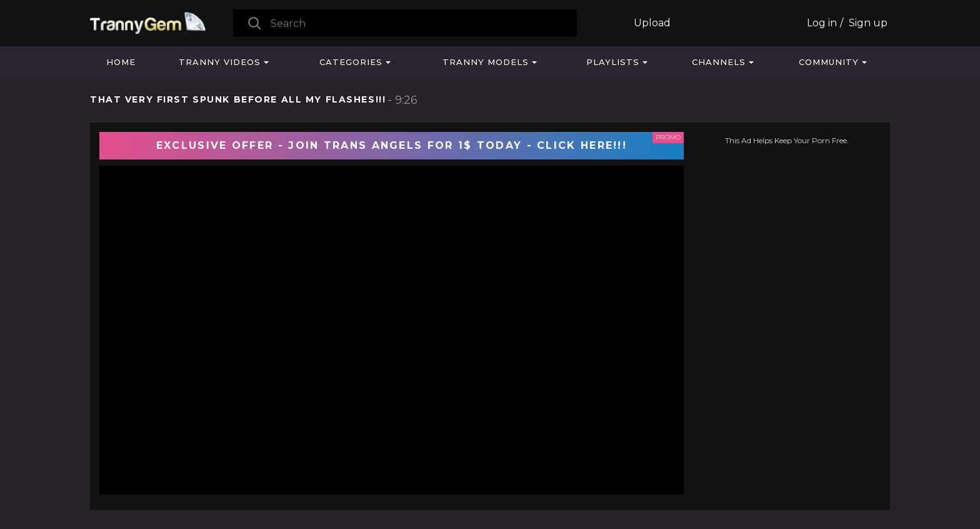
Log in (822, 23)
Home (121, 62)
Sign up (868, 23)
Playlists (613, 62)
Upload (652, 23)
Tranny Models (486, 62)
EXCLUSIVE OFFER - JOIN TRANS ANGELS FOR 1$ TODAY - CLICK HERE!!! (392, 145)
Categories (351, 62)
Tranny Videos (220, 62)
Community (829, 62)
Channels (719, 62)
